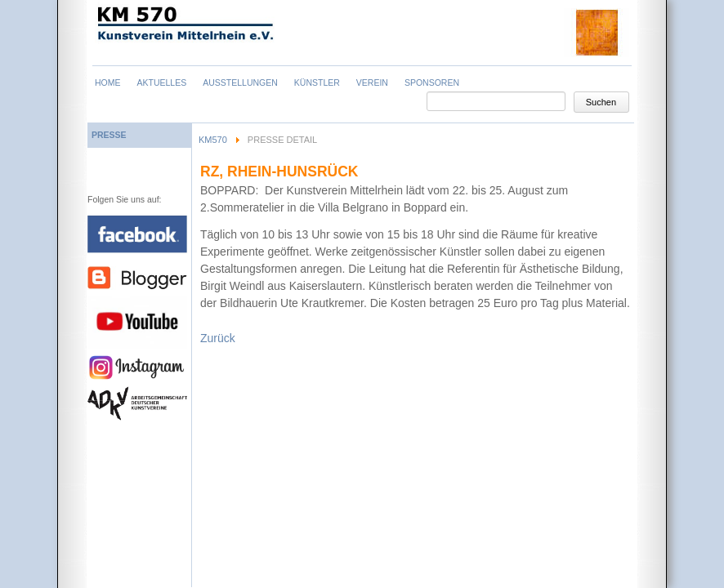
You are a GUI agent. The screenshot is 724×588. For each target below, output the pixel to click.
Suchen (601, 102)
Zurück (218, 338)
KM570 (213, 140)
